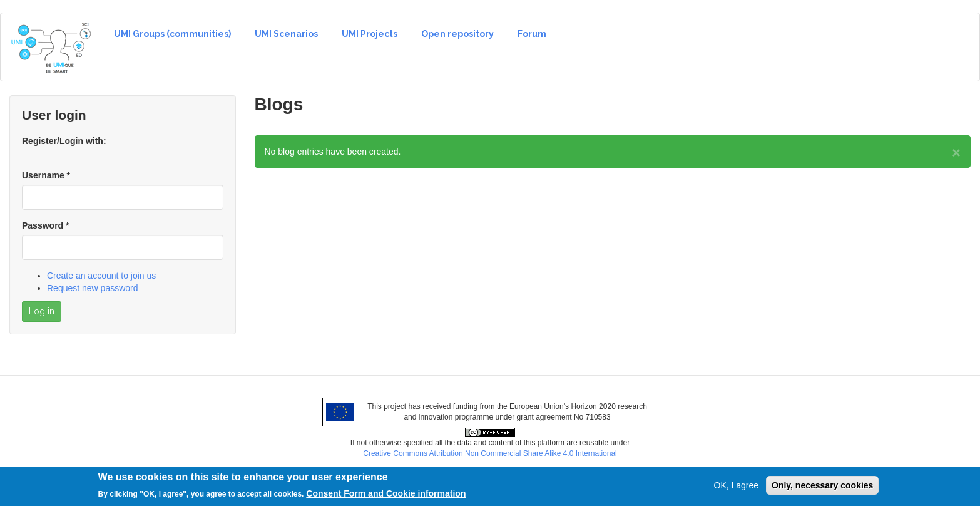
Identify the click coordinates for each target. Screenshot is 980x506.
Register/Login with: (64, 141)
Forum (532, 34)
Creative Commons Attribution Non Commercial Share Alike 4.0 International (490, 453)
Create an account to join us (101, 276)
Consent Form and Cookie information (386, 497)
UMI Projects (370, 34)
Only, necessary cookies (822, 488)
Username (46, 175)
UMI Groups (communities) (172, 34)
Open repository (457, 34)
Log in (42, 311)
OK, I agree (737, 488)
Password (45, 225)
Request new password (93, 288)
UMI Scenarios (286, 34)
